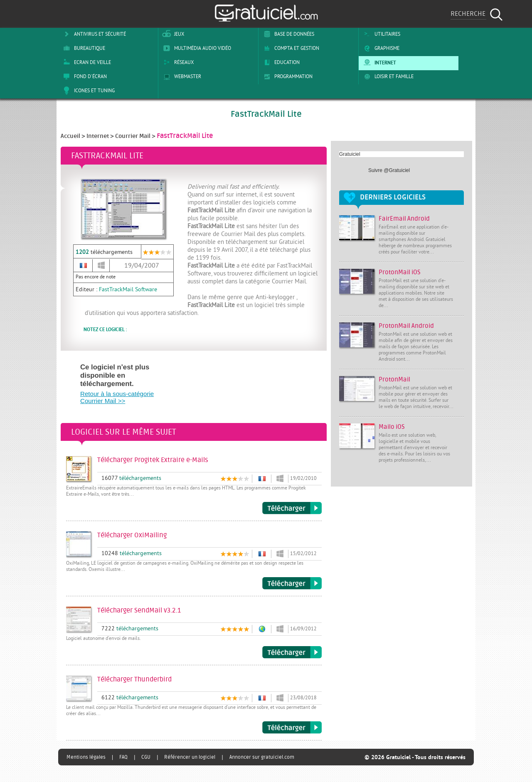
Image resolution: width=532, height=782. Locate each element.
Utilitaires (381, 34)
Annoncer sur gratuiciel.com (262, 757)
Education (280, 62)
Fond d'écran (84, 76)
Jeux (172, 34)
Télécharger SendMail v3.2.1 (292, 652)
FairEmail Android (404, 219)
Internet (378, 62)
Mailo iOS (392, 427)
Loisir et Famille (387, 76)
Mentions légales (86, 757)
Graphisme (380, 48)
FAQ (123, 757)
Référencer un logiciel (190, 757)
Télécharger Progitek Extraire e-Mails (292, 508)
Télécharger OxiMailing (292, 583)
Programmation (287, 76)
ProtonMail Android (406, 326)
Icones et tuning (87, 91)
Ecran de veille (86, 62)
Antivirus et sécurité (93, 34)
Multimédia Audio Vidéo (196, 48)
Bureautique (83, 48)
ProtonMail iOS (400, 272)
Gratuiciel (350, 154)
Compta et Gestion (290, 48)
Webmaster (181, 76)
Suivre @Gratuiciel (389, 170)
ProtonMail (394, 380)
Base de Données (287, 34)
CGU (146, 757)
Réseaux (177, 62)
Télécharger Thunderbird (292, 728)
